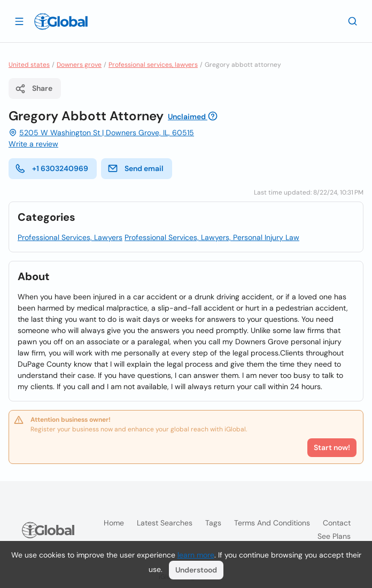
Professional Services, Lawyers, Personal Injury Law (212, 237)
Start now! (332, 447)
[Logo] (61, 21)
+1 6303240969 (52, 168)
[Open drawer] (19, 21)
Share (34, 89)
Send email (135, 168)
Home (114, 523)
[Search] (353, 21)
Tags (213, 523)
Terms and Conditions (272, 523)
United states (29, 65)
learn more (196, 555)
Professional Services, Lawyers (70, 237)
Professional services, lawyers (153, 65)
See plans (334, 536)
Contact (337, 523)
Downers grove (79, 65)
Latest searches (165, 523)
